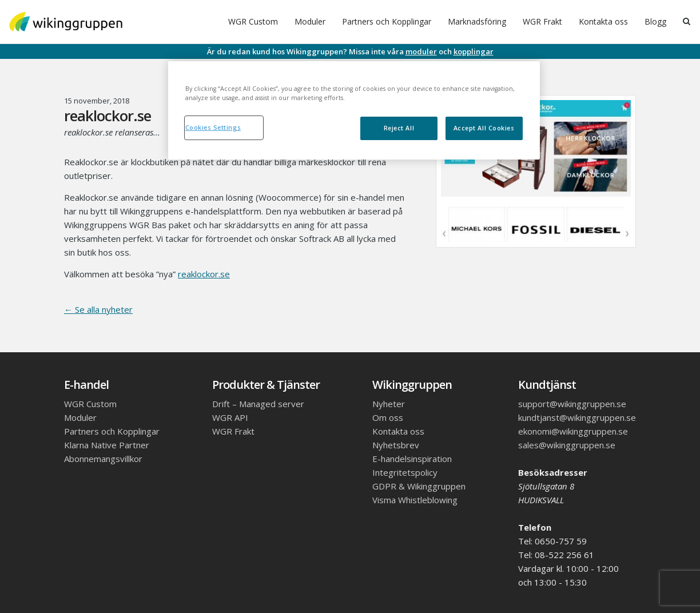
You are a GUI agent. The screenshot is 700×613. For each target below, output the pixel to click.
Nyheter (389, 404)
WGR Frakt (542, 21)
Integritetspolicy (405, 472)
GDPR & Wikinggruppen (419, 486)
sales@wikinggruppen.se (567, 445)
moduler (421, 51)
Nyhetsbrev (396, 445)
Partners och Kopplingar (387, 21)
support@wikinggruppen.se (572, 404)
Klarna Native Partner (107, 445)
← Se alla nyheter (98, 309)
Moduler (310, 21)
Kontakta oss (603, 21)
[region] (354, 110)
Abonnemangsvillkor (103, 459)
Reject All (399, 128)
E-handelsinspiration (412, 459)
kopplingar (474, 51)
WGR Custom (253, 21)
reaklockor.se (204, 274)
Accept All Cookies (484, 128)
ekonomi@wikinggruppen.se (573, 431)
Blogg (655, 21)
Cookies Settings (213, 128)
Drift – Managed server (258, 404)
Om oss (388, 417)
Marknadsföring (477, 21)
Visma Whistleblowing (415, 500)
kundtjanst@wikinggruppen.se (577, 417)
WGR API (230, 417)
